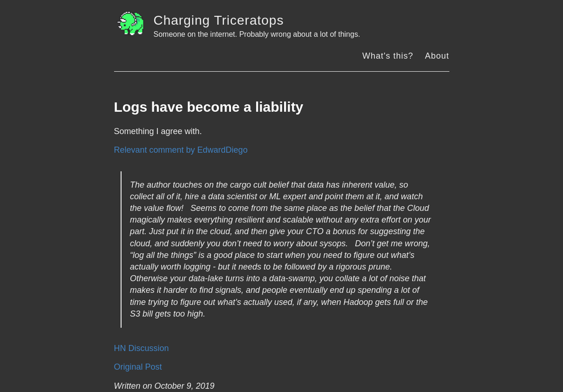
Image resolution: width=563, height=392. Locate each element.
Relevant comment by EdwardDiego (181, 150)
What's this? (388, 56)
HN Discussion (142, 348)
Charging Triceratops (219, 20)
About (437, 56)
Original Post (138, 367)
